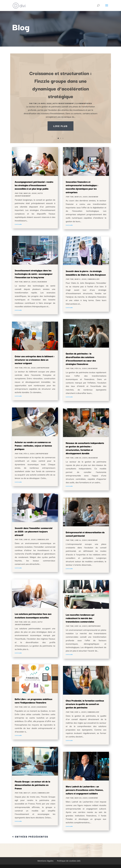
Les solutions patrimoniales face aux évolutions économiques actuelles (33, 615)
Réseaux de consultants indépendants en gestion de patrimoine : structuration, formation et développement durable (85, 448)
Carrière (93, 798)
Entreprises (43, 368)
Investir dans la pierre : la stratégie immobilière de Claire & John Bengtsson (86, 273)
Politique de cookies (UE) (69, 861)
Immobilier (43, 539)
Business (42, 282)
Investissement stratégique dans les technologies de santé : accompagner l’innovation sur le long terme (34, 274)
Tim (20, 193)
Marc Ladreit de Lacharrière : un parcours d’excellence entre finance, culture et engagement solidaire (85, 790)
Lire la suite (18, 224)
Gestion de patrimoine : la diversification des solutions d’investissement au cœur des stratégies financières (81, 359)
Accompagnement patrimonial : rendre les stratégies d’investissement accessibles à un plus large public (34, 185)
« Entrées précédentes (30, 836)
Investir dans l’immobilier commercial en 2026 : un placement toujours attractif (34, 531)
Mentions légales (45, 861)
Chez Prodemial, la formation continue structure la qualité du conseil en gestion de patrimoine (85, 704)
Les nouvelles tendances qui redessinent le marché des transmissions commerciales (80, 618)
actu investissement (29, 194)
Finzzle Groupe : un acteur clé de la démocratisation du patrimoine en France (32, 785)
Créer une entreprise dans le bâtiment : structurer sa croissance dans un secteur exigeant (35, 360)
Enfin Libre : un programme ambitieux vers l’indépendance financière (34, 701)
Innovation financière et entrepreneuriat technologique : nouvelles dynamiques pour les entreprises (82, 187)
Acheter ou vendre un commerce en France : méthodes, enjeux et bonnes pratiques (33, 445)
